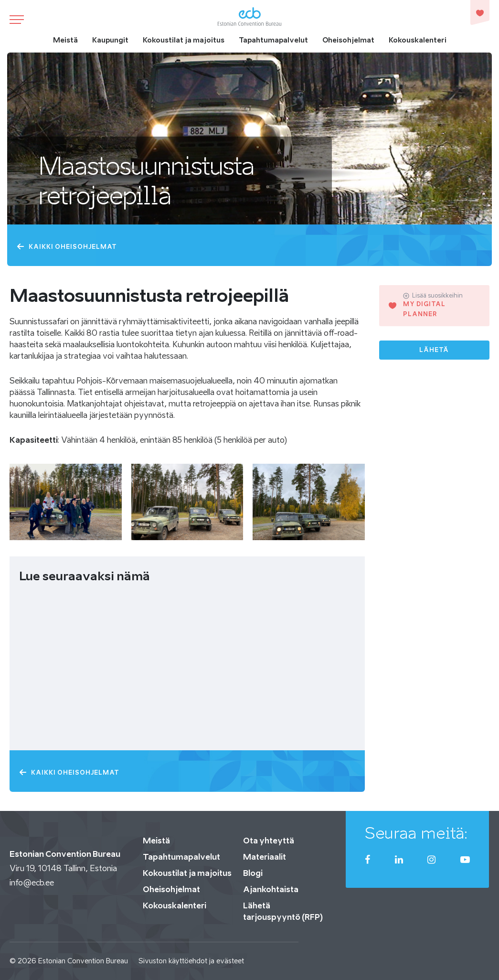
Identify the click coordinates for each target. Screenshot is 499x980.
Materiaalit (265, 857)
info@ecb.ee (32, 883)
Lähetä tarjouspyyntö (434, 353)
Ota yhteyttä (269, 841)
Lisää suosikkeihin (433, 296)
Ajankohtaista (271, 889)
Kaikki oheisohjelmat (67, 247)
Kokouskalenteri (418, 40)
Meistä (65, 40)
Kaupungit (110, 40)
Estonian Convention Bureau (83, 961)
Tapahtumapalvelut (273, 40)
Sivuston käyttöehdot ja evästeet (191, 961)
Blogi (253, 873)
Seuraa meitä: (416, 833)
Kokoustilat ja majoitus (184, 40)
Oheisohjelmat (348, 40)
